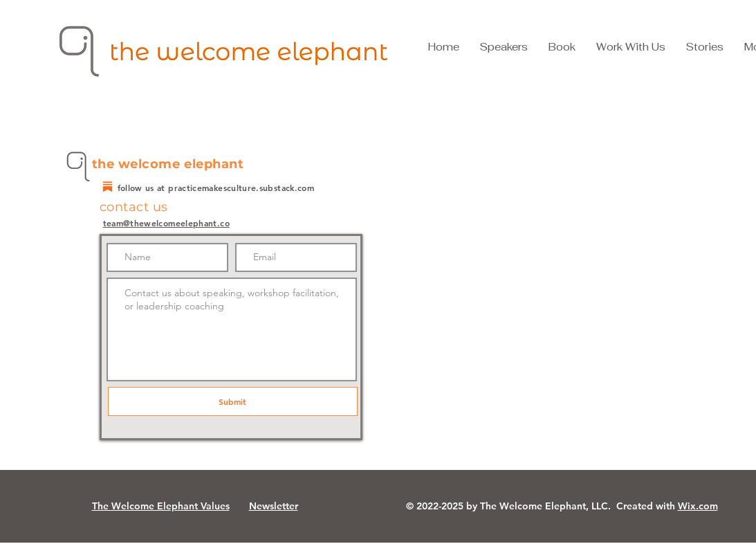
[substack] (108, 187)
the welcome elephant (168, 164)
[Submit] (233, 401)
